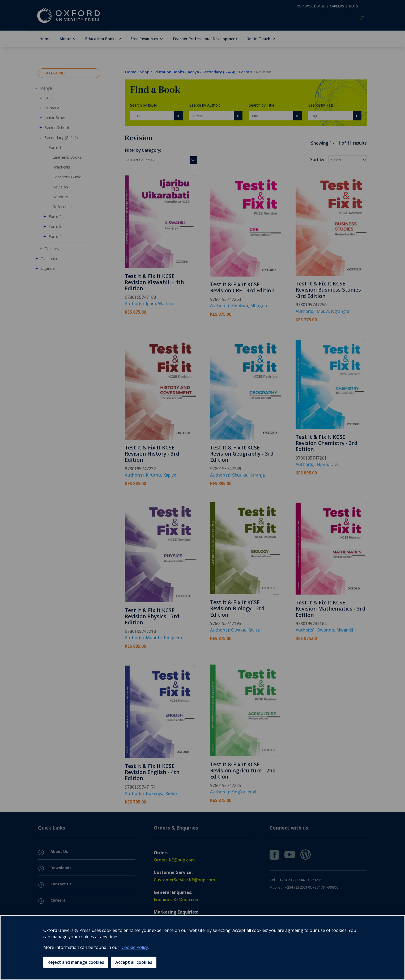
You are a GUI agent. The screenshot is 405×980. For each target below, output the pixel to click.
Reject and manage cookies (76, 962)
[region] (202, 948)
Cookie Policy (135, 947)
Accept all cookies (134, 962)
